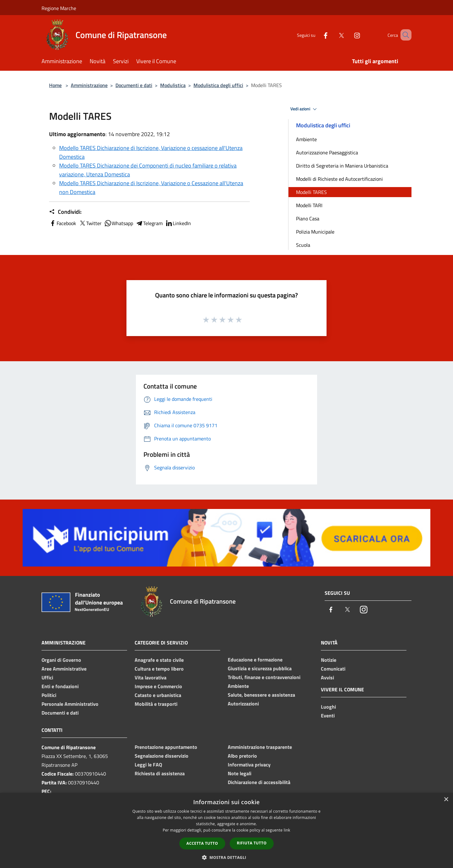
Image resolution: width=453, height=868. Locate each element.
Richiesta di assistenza (160, 773)
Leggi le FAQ (148, 765)
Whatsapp (119, 223)
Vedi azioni (305, 109)
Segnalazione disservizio (162, 756)
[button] (226, 857)
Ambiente (306, 139)
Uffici (47, 677)
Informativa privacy (249, 765)
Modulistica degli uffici (218, 85)
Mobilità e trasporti (156, 704)
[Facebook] (316, 35)
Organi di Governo (61, 660)
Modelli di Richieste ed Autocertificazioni (339, 179)
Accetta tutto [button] (202, 843)
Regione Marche (59, 8)
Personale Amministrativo (70, 704)
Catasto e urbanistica (158, 695)
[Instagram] (348, 35)
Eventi (328, 716)
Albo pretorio (242, 756)
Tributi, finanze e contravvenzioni (264, 677)
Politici (49, 695)
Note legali (240, 773)
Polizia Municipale (315, 232)
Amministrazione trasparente (260, 747)
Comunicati (333, 669)
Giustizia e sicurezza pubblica (260, 668)
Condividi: (65, 212)
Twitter (90, 223)
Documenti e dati (134, 85)
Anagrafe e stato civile (159, 660)
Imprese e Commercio (158, 686)
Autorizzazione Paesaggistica (327, 152)
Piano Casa (308, 218)
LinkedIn (178, 223)
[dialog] (226, 830)
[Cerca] (404, 35)
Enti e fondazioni (60, 686)
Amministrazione (89, 85)
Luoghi (328, 707)
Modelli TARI (309, 205)
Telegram (149, 223)
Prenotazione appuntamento (166, 747)
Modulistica (173, 85)
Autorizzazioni (243, 704)
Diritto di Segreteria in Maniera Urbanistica (342, 166)
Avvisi (327, 677)
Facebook (63, 223)
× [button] (446, 800)
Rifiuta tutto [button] (252, 843)
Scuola (303, 245)
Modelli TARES (311, 192)
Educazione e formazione (255, 660)
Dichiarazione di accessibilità (259, 782)
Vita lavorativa (151, 677)
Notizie (329, 660)
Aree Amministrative (64, 669)
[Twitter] (332, 35)
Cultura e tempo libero (159, 669)
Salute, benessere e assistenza (261, 695)
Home (55, 85)
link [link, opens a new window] (287, 830)
